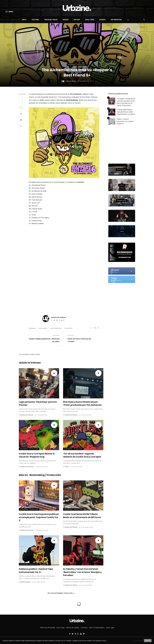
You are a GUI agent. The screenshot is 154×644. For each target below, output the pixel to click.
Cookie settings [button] (137, 641)
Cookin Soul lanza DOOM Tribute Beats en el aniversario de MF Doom (82, 516)
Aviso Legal (60, 628)
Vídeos (22, 397)
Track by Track (51, 20)
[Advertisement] (123, 143)
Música (102, 20)
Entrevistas (116, 20)
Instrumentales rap (56, 328)
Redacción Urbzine (71, 81)
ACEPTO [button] (148, 641)
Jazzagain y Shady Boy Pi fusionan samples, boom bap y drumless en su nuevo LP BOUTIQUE (126, 102)
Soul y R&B (90, 20)
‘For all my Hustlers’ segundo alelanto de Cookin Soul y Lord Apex (82, 455)
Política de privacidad (47, 628)
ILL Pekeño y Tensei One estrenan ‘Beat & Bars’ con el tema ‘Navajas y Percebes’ (82, 572)
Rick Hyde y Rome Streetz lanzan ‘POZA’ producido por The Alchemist (82, 403)
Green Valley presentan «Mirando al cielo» (44, 340)
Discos (66, 20)
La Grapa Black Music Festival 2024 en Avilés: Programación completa (126, 112)
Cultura (35, 20)
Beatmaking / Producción (76, 65)
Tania (67, 467)
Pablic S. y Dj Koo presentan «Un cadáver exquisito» (125, 121)
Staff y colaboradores (97, 628)
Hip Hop (77, 20)
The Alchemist (68, 328)
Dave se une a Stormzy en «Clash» (79, 340)
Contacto (84, 628)
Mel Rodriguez (26, 582)
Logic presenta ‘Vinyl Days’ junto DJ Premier (38, 403)
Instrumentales (43, 328)
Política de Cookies (73, 628)
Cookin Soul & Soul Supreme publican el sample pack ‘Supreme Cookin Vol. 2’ (39, 517)
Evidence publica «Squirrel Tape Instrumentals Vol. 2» (36, 571)
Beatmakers (32, 328)
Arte (24, 20)
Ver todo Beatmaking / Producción (61, 593)
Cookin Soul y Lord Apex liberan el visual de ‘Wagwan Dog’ (37, 455)
